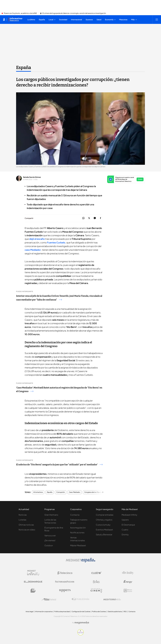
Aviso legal (29, 612)
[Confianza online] (81, 635)
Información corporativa (44, 612)
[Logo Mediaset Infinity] (33, 573)
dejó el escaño (37, 239)
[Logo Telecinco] (65, 573)
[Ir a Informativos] (15, 19)
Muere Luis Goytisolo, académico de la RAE (20, 13)
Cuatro (125, 530)
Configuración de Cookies (81, 612)
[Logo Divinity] (128, 573)
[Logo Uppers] (65, 590)
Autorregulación (78, 528)
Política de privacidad (62, 612)
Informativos (38, 492)
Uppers (125, 520)
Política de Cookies (99, 612)
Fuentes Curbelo (56, 242)
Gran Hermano (51, 515)
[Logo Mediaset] (80, 562)
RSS (125, 612)
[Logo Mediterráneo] (112, 599)
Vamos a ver (50, 535)
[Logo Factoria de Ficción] (65, 582)
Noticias (23, 515)
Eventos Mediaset (104, 530)
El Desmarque (128, 525)
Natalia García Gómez (32, 177)
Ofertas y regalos (104, 520)
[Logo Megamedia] (82, 623)
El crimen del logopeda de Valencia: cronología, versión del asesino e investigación (74, 13)
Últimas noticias (26, 525)
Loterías (22, 520)
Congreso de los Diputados (94, 492)
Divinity (125, 534)
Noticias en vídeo (27, 530)
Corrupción (61, 492)
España (50, 492)
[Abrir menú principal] (157, 19)
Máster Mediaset (78, 545)
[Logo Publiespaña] (80, 599)
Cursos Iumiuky (103, 525)
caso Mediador (33, 250)
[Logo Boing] (96, 582)
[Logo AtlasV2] (49, 599)
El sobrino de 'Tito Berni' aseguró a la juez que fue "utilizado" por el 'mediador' (59, 465)
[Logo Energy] (128, 582)
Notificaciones (77, 532)
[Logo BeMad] (33, 590)
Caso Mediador (75, 492)
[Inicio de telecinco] (4, 19)
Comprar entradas (105, 515)
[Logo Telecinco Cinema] (96, 591)
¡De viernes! (50, 540)
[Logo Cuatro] (96, 573)
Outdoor (49, 545)
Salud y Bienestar (104, 534)
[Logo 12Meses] (128, 591)
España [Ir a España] (24, 67)
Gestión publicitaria (115, 612)
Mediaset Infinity (129, 515)
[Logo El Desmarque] (33, 582)
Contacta (75, 515)
